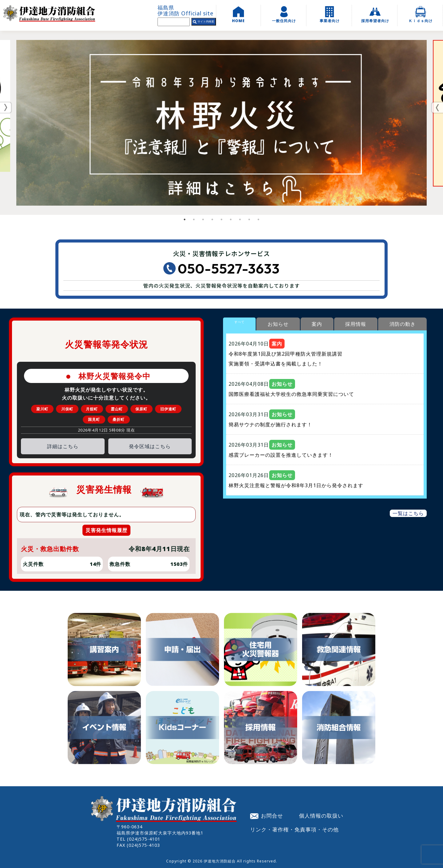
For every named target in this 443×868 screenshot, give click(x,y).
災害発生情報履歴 (106, 530)
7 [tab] (240, 219)
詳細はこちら (63, 446)
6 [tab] (231, 219)
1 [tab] (185, 219)
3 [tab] (203, 219)
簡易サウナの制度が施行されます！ (270, 424)
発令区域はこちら (150, 446)
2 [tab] (194, 219)
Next (437, 108)
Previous (6, 108)
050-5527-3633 (229, 268)
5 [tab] (221, 219)
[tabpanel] (221, 123)
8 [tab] (249, 219)
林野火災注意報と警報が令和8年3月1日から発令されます (296, 485)
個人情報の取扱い (321, 815)
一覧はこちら (408, 513)
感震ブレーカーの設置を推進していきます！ (281, 455)
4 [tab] (212, 219)
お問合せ (267, 815)
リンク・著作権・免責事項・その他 (294, 829)
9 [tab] (258, 219)
